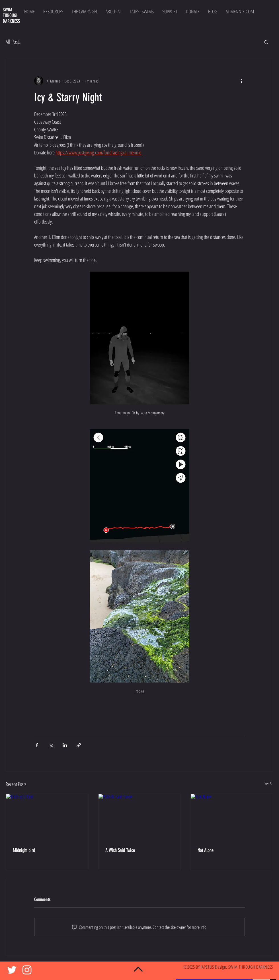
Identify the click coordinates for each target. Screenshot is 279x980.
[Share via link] (79, 745)
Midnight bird (24, 850)
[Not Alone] (232, 817)
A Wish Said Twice (120, 850)
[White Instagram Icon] (27, 970)
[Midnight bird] (47, 817)
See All (269, 783)
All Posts (13, 42)
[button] (266, 42)
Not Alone (206, 850)
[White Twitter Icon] (12, 970)
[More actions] (241, 81)
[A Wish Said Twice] (140, 817)
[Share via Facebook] (37, 745)
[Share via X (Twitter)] (51, 745)
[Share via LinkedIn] (65, 745)
